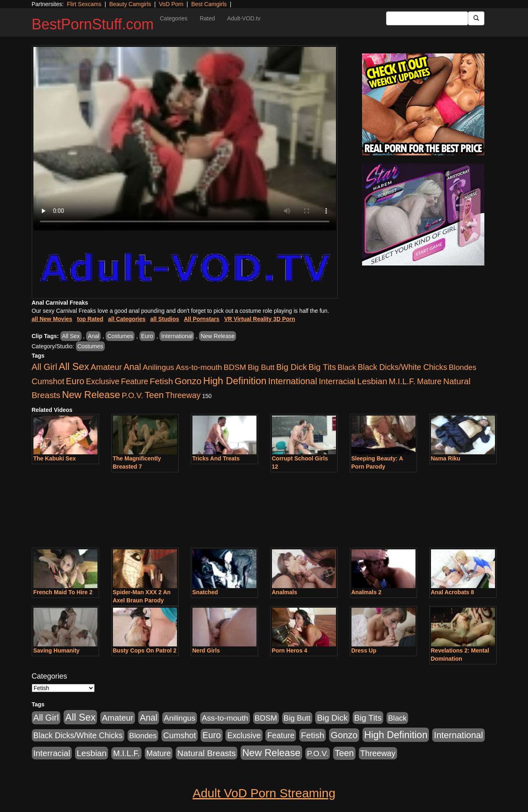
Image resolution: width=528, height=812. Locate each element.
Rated (207, 18)
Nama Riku (446, 458)
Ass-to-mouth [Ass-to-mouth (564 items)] (199, 367)
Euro (147, 336)
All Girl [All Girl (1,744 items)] (45, 367)
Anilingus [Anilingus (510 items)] (158, 367)
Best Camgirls (209, 4)
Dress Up (364, 650)
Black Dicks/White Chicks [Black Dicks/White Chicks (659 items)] (402, 367)
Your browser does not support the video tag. (185, 139)
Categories (174, 18)
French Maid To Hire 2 (63, 592)
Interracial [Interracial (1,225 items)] (337, 381)
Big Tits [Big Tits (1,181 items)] (322, 367)
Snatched (205, 592)
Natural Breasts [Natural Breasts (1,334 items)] (207, 753)
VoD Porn (171, 4)
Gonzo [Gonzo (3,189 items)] (188, 381)
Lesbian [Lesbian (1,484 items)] (372, 381)
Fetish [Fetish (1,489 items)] (161, 381)
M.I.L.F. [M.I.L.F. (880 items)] (402, 381)
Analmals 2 (367, 592)
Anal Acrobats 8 (453, 592)
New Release (218, 336)
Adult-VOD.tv (244, 18)
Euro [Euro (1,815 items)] (75, 381)
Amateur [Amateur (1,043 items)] (106, 367)
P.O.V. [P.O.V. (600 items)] (133, 395)
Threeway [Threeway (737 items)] (183, 395)
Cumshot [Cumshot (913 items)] (48, 381)
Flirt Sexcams (84, 4)
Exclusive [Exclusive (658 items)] (103, 381)
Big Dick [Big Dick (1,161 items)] (291, 367)
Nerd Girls (206, 650)
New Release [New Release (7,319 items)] (91, 395)
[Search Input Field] (427, 18)
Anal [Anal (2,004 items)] (132, 367)
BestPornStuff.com (93, 24)
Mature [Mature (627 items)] (429, 381)
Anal (93, 336)
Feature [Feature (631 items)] (135, 381)
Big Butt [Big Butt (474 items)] (261, 367)
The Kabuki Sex (55, 458)
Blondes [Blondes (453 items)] (463, 367)
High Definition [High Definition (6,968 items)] (235, 381)
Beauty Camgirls (130, 4)
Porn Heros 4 (290, 650)
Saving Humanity (57, 650)
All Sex (71, 336)
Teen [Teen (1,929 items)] (154, 395)
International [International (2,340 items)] (293, 381)
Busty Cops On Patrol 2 (145, 650)
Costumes (120, 336)
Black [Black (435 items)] (347, 367)
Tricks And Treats (216, 458)
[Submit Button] (476, 18)
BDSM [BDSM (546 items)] (235, 367)
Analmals (285, 592)
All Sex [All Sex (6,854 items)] (74, 366)
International (177, 336)
